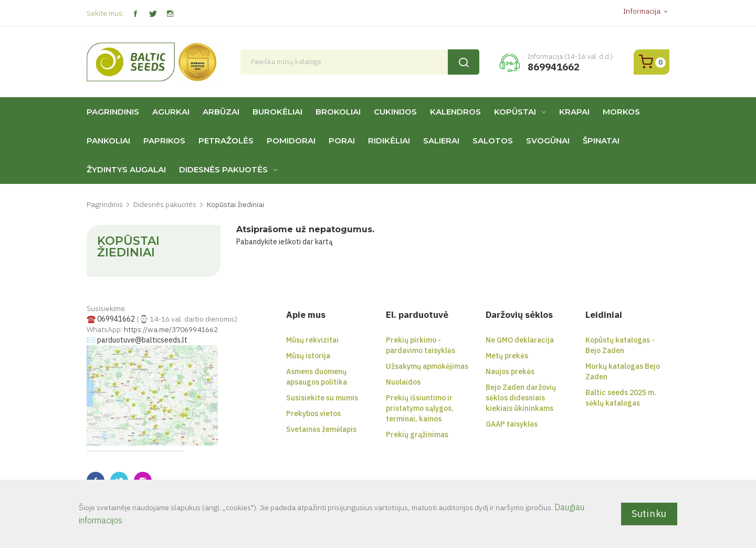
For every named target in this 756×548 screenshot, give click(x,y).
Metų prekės (507, 356)
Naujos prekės (510, 371)
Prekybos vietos (313, 413)
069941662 (116, 319)
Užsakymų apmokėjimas (427, 366)
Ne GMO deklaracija (520, 340)
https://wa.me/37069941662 (171, 329)
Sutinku (649, 514)
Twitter (153, 14)
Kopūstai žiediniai (128, 247)
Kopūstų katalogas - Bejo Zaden (620, 345)
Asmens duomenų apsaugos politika (317, 377)
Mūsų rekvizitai (312, 340)
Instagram (170, 14)
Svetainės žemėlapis (321, 429)
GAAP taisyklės (512, 424)
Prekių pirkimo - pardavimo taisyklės (421, 345)
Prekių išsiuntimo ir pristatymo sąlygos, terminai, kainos (420, 408)
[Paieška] (360, 62)
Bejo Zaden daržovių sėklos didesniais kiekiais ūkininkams (521, 398)
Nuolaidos (403, 382)
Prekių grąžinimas (417, 435)
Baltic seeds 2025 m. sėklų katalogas (621, 398)
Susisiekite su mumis (322, 398)
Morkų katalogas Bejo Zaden (623, 371)
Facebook (135, 14)
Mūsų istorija (308, 356)
